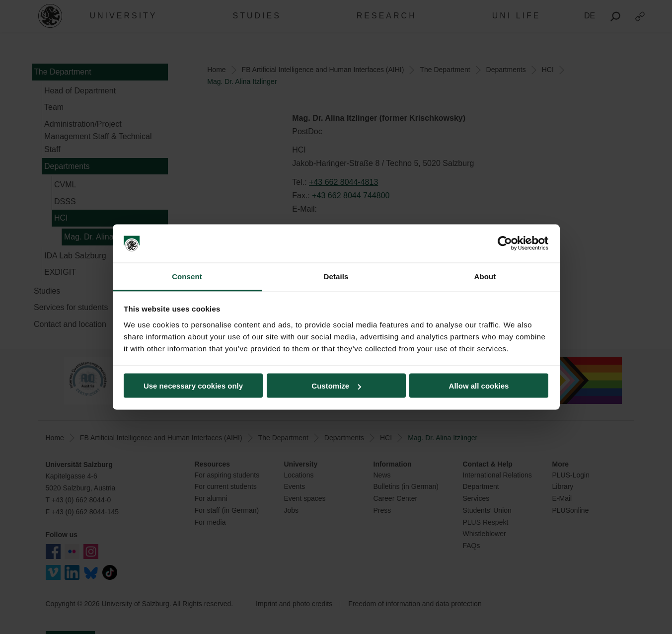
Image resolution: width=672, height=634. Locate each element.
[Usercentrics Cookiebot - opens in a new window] (505, 243)
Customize (336, 386)
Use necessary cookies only (193, 386)
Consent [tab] (187, 276)
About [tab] (485, 276)
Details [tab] (336, 276)
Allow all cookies (479, 386)
